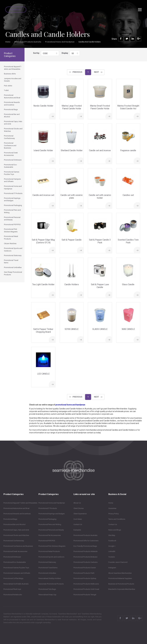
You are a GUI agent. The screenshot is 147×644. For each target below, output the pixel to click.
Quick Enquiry (16, 10)
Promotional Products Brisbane (85, 557)
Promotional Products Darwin (85, 568)
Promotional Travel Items (48, 568)
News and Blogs (115, 530)
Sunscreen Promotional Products (51, 584)
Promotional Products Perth (84, 573)
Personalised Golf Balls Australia (16, 584)
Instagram (112, 568)
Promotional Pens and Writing (50, 524)
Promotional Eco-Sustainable (15, 562)
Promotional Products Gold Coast (86, 589)
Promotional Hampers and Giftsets (17, 573)
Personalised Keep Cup (47, 595)
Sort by (36, 53)
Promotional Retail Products (49, 551)
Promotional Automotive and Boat (16, 508)
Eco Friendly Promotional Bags (85, 546)
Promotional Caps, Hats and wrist (16, 530)
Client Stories (79, 508)
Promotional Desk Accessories (15, 551)
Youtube (112, 557)
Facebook (112, 541)
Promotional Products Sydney (85, 578)
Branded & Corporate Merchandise (122, 589)
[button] (50, 53)
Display (65, 53)
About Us (77, 503)
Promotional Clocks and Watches (16, 535)
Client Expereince (80, 514)
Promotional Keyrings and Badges (52, 514)
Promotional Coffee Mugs (13, 578)
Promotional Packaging (47, 519)
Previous (77, 72)
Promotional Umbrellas (47, 573)
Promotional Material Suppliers (120, 578)
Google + (112, 546)
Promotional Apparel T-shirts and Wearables (20, 503)
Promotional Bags (10, 519)
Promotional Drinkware (12, 557)
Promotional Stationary (47, 562)
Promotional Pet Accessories (50, 535)
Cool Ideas (78, 519)
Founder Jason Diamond (118, 562)
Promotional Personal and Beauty (51, 530)
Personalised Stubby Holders (50, 578)
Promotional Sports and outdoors (51, 557)
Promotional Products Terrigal (85, 595)
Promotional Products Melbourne (86, 584)
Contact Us (78, 524)
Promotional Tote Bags (47, 589)
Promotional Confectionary (14, 541)
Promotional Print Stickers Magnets (52, 546)
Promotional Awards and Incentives (17, 514)
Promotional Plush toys (12, 589)
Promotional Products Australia (28, 42)
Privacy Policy (114, 514)
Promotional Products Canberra (85, 562)
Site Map (112, 535)
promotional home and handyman (70, 405)
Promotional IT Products (48, 508)
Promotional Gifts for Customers (86, 541)
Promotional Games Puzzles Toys (16, 568)
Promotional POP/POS (47, 541)
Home (8, 42)
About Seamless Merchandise (120, 573)
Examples (77, 530)
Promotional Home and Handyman (60, 42)
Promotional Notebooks (13, 595)
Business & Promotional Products (121, 584)
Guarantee (112, 508)
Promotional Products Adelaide (85, 551)
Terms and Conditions (117, 519)
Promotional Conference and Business (18, 546)
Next (96, 72)
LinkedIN (112, 551)
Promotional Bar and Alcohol (14, 524)
